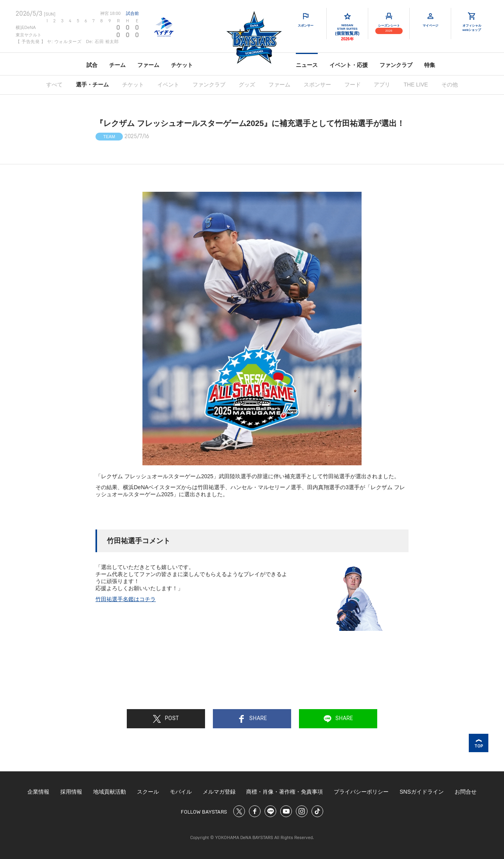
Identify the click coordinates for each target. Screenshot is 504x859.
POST (166, 719)
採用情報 (71, 792)
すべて (54, 85)
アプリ (382, 85)
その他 (450, 85)
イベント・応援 (349, 65)
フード (353, 85)
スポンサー (317, 85)
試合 (92, 65)
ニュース (307, 65)
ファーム (148, 65)
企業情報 (38, 792)
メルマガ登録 (219, 792)
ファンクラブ (396, 65)
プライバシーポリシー (361, 792)
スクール (148, 792)
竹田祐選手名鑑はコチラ (126, 599)
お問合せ (466, 792)
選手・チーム (92, 85)
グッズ (247, 85)
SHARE (252, 719)
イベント (168, 85)
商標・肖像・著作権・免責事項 (284, 792)
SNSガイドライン (422, 792)
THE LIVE (416, 85)
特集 (430, 65)
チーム (117, 65)
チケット (182, 65)
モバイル (181, 792)
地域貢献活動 (110, 792)
